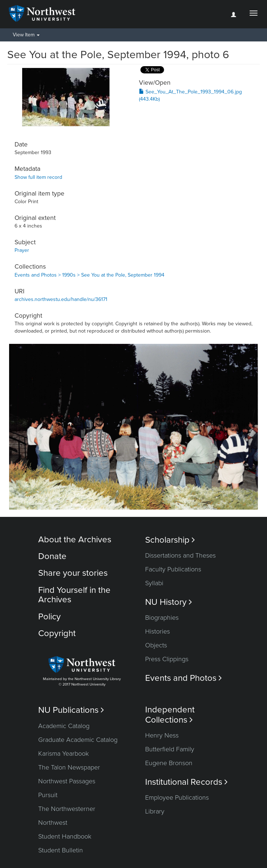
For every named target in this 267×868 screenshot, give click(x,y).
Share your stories (73, 573)
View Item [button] (26, 35)
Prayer (22, 250)
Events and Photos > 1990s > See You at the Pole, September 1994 (89, 275)
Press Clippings (167, 659)
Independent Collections (170, 715)
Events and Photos (184, 678)
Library (155, 811)
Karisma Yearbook (63, 754)
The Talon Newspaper (69, 767)
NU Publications (71, 710)
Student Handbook (65, 836)
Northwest (53, 823)
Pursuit (48, 795)
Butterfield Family (170, 749)
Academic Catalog (64, 726)
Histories (158, 631)
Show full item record (38, 177)
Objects (156, 645)
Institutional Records (186, 782)
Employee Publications (177, 797)
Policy (49, 617)
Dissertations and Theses (180, 555)
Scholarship (170, 540)
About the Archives (75, 540)
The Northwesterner (67, 809)
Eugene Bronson (169, 763)
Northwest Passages (67, 781)
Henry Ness (162, 735)
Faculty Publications (173, 569)
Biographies (162, 618)
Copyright (57, 633)
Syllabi (154, 583)
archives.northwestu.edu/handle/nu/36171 (61, 299)
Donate (52, 556)
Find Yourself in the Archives (74, 595)
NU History (169, 602)
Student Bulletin (61, 850)
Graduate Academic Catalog (78, 740)
